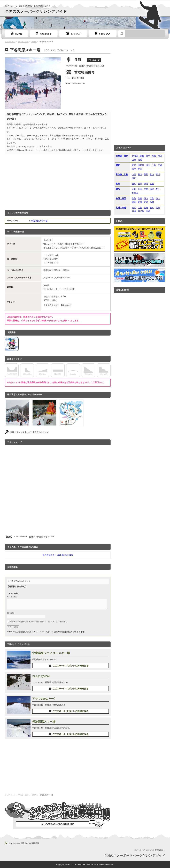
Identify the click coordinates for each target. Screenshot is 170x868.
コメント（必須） (12, 597)
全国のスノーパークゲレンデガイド (36, 11)
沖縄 (148, 211)
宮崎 (134, 211)
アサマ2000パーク (44, 699)
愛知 (134, 184)
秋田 (160, 156)
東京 (134, 165)
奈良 (158, 189)
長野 (146, 174)
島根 (140, 198)
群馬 (140, 169)
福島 (140, 160)
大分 (158, 208)
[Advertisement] (58, 181)
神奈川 (141, 165)
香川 (140, 202)
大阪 (134, 189)
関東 (118, 165)
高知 (152, 202)
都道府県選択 (44, 34)
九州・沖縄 (121, 208)
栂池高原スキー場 (44, 722)
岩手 (148, 156)
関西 (118, 189)
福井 (134, 178)
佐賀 (140, 208)
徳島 (134, 202)
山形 (134, 160)
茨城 (160, 165)
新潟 (140, 174)
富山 (152, 174)
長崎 (146, 208)
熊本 (152, 208)
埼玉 (148, 165)
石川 (158, 174)
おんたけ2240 (41, 676)
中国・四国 (121, 198)
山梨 (134, 174)
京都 (146, 189)
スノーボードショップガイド (73, 34)
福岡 (134, 208)
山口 (158, 198)
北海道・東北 (122, 156)
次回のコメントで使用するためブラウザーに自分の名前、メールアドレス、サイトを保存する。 (39, 622)
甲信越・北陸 (23, 42)
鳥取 (134, 198)
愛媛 (146, 202)
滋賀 (152, 189)
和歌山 (135, 193)
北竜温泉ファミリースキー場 (51, 653)
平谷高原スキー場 (39, 221)
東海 (118, 184)
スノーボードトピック (103, 34)
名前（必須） (11, 613)
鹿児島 (141, 211)
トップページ (17, 34)
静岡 (146, 184)
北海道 (135, 156)
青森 (142, 156)
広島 (152, 198)
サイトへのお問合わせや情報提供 (24, 843)
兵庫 (140, 189)
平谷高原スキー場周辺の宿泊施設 (58, 555)
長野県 (34, 42)
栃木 (134, 169)
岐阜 (140, 184)
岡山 (146, 198)
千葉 (154, 165)
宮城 (154, 156)
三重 (152, 184)
